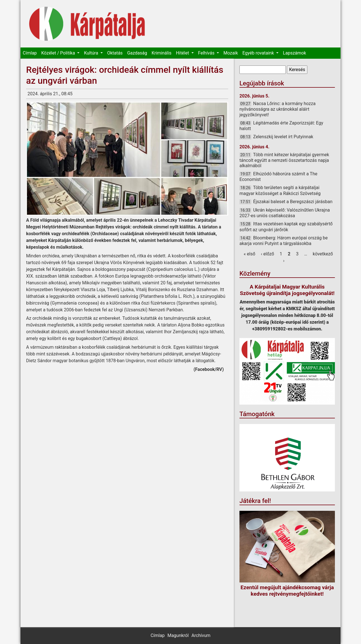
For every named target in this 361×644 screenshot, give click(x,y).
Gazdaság (137, 53)
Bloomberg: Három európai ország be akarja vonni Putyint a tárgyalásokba (284, 241)
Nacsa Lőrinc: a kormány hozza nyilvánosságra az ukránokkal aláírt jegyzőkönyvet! (277, 109)
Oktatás (115, 53)
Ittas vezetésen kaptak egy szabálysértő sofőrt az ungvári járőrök (286, 227)
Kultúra (92, 53)
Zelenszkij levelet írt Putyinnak (283, 137)
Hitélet (183, 53)
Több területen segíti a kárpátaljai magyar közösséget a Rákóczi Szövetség (280, 190)
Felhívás (207, 53)
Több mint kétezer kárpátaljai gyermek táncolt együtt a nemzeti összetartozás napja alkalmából (284, 160)
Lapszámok (294, 53)
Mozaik (231, 53)
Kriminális (162, 53)
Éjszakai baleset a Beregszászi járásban (293, 202)
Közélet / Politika (59, 53)
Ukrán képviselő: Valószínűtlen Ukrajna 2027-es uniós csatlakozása (285, 213)
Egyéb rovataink (259, 53)
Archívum (201, 635)
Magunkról (178, 635)
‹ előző (267, 254)
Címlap (30, 53)
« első (249, 254)
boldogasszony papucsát (120, 269)
